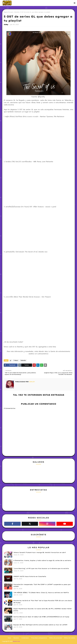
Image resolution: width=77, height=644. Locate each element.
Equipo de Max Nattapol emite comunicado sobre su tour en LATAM (40, 625)
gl (10, 360)
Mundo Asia (16, 641)
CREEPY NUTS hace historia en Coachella (30, 576)
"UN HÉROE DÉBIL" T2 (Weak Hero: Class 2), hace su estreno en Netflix (41, 593)
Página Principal (8, 12)
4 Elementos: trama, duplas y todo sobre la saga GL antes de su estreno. (42, 560)
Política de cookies (69, 638)
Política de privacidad (56, 638)
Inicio (9, 638)
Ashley (6, 25)
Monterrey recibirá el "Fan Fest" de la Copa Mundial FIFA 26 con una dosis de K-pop (43, 602)
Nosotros (16, 638)
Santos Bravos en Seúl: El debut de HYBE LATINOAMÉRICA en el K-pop (41, 617)
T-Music (16, 360)
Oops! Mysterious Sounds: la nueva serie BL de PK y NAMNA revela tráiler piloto (43, 610)
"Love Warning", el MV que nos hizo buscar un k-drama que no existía (41, 568)
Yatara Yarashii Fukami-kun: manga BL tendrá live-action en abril (40, 552)
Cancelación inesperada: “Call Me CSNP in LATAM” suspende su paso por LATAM (42, 585)
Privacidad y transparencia (39, 638)
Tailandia (17, 12)
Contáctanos (25, 638)
